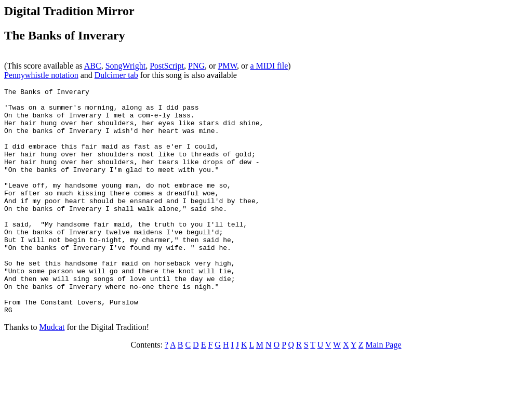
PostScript (167, 66)
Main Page (384, 390)
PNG (196, 66)
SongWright (126, 66)
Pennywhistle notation (41, 75)
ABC (93, 66)
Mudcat (52, 372)
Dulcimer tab (116, 75)
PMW (227, 66)
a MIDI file (269, 66)
